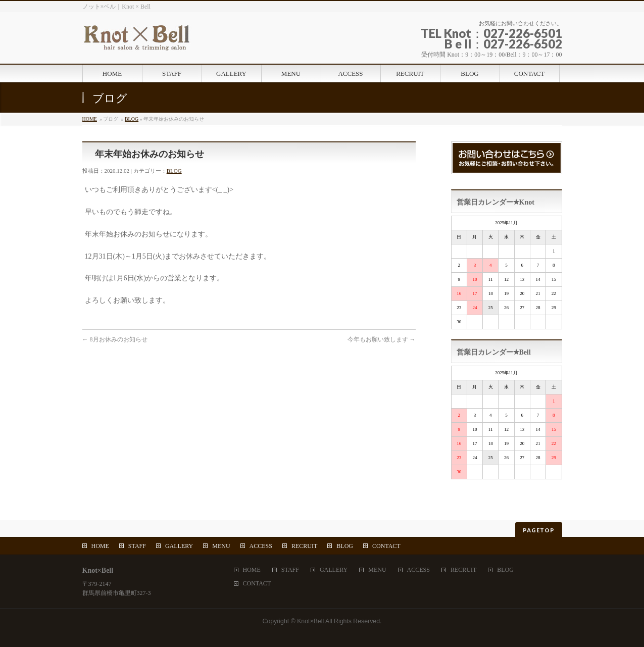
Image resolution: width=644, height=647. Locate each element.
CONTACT (386, 546)
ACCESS (261, 546)
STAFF (137, 546)
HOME (90, 119)
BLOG (132, 119)
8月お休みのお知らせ (115, 339)
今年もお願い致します (382, 339)
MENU (221, 546)
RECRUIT (304, 546)
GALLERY (179, 546)
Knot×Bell (310, 621)
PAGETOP (539, 530)
